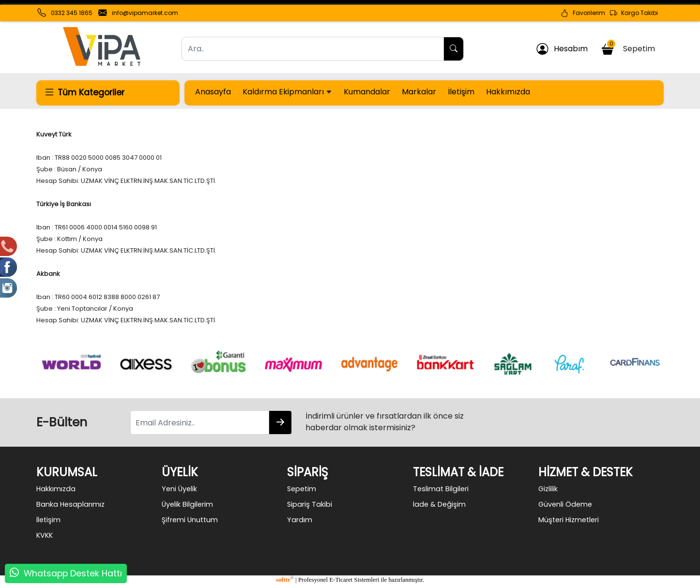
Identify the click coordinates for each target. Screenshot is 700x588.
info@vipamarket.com (145, 13)
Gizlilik (548, 489)
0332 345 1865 (72, 13)
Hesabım (562, 49)
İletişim (461, 92)
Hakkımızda (508, 92)
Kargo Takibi (634, 13)
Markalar (419, 92)
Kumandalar (367, 92)
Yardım (300, 520)
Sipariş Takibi (310, 504)
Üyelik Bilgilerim (187, 504)
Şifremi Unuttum (190, 520)
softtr (285, 580)
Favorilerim (583, 13)
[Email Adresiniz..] (200, 422)
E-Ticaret (341, 580)
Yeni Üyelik (179, 489)
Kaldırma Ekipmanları (287, 92)
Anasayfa (213, 92)
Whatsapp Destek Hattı (73, 573)
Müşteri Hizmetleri (569, 520)
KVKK (45, 535)
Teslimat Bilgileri (441, 489)
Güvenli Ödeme (565, 504)
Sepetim (629, 47)
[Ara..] (313, 49)
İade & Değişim (439, 504)
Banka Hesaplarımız (70, 504)
